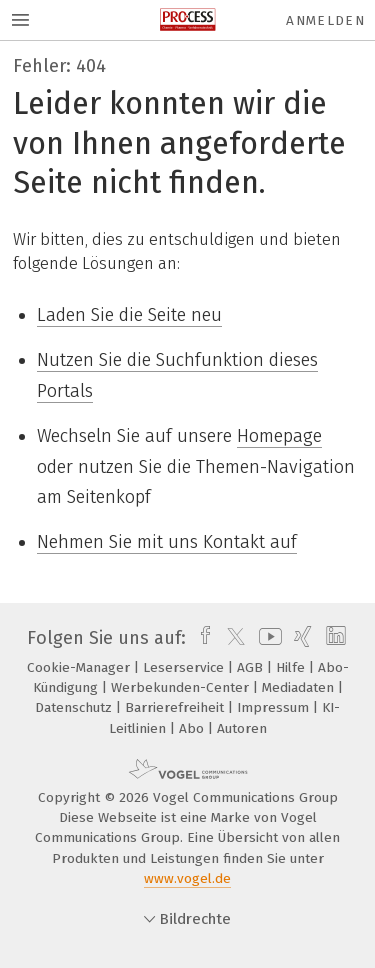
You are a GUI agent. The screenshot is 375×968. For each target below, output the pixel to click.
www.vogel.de (187, 878)
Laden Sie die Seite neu (129, 315)
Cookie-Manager (80, 667)
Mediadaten (300, 687)
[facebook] (200, 638)
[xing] (300, 638)
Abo (193, 728)
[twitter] (231, 638)
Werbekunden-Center (182, 687)
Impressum (275, 707)
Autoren (242, 728)
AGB (252, 667)
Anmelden (325, 20)
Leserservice (185, 667)
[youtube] (267, 638)
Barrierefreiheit (176, 707)
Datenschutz (75, 707)
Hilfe (292, 667)
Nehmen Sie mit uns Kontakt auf (167, 542)
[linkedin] (333, 638)
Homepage (279, 436)
